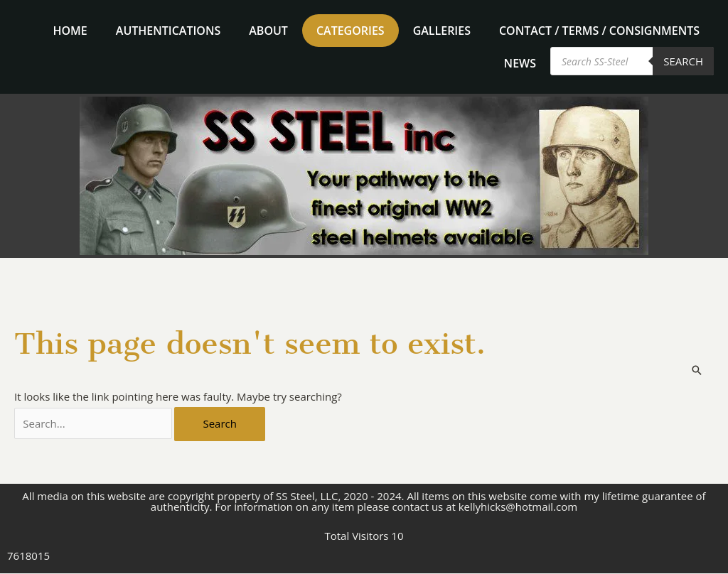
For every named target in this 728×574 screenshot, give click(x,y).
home (70, 31)
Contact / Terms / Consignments (599, 31)
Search (683, 61)
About (268, 31)
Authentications (168, 31)
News (520, 63)
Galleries (442, 31)
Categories (350, 31)
